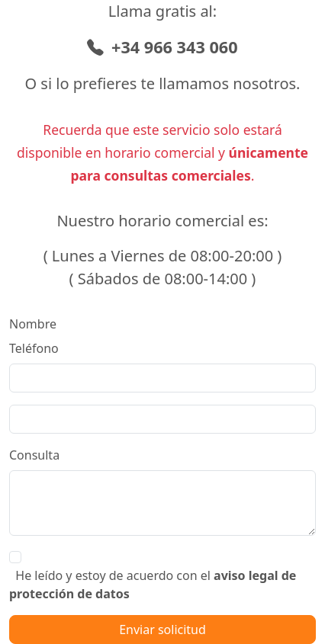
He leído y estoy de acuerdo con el (153, 585)
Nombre (33, 324)
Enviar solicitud (162, 630)
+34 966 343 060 (162, 47)
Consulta (34, 455)
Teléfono (34, 348)
